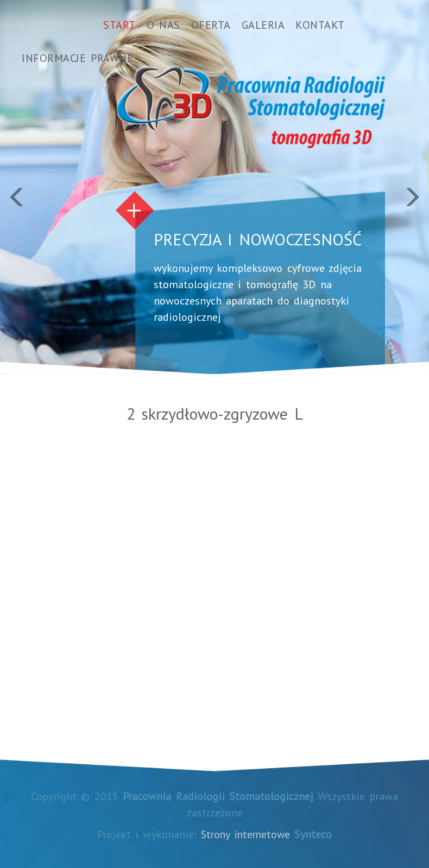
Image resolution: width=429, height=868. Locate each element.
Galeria (263, 25)
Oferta (211, 25)
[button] (32, 187)
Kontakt (320, 25)
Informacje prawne (77, 58)
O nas (163, 25)
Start (119, 25)
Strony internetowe (245, 834)
